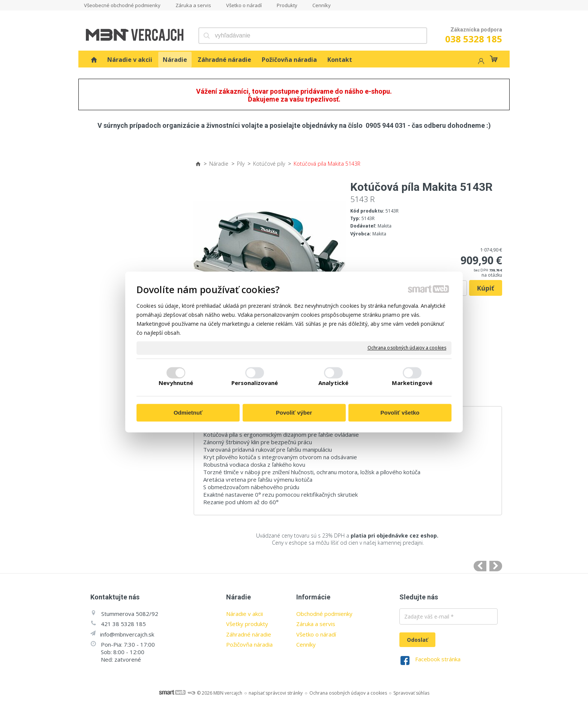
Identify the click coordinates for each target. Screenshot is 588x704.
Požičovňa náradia (249, 644)
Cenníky (306, 644)
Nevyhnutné (176, 383)
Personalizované (255, 383)
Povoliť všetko (400, 413)
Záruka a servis (316, 624)
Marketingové (412, 383)
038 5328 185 (474, 39)
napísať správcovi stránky (276, 693)
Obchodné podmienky (324, 614)
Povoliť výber (294, 413)
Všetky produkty (247, 624)
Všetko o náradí (316, 634)
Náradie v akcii (244, 614)
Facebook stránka (438, 659)
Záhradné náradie (249, 634)
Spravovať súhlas (411, 693)
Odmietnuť (188, 413)
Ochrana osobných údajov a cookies (407, 348)
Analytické (333, 383)
